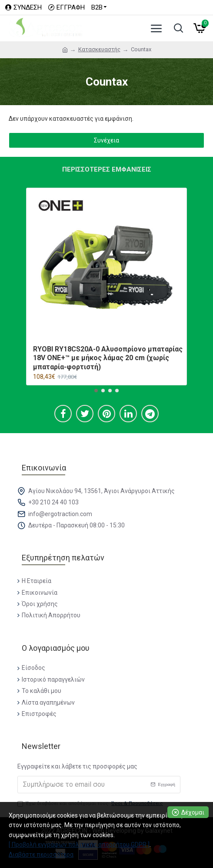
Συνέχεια (106, 140)
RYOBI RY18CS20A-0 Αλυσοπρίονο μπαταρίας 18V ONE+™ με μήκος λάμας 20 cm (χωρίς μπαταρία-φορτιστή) (108, 358)
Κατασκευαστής (99, 49)
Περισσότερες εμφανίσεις (107, 169)
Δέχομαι (193, 812)
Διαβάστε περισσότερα (41, 855)
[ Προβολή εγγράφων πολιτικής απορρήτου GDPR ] (79, 845)
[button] (96, 391)
